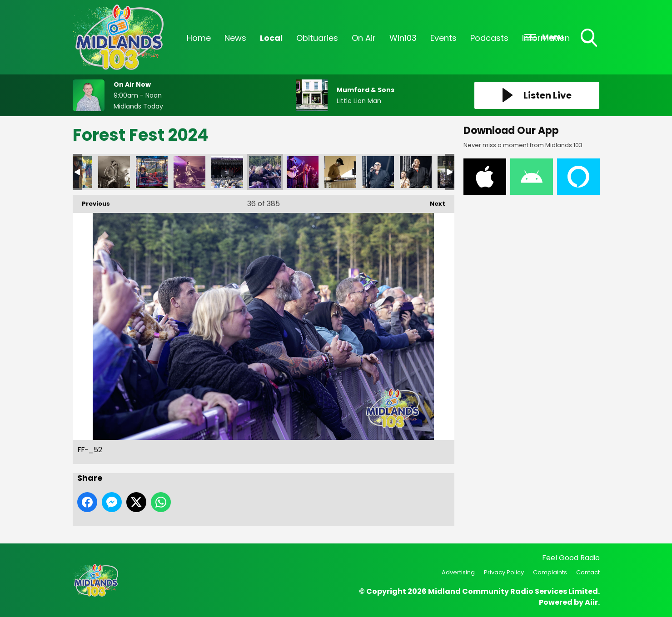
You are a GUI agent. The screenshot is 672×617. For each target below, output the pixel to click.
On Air (364, 38)
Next (433, 201)
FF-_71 (340, 172)
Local (271, 38)
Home (199, 38)
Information (546, 38)
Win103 (403, 38)
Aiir (591, 602)
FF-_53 (303, 172)
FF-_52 (265, 172)
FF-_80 (416, 172)
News (235, 38)
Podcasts (489, 38)
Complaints (550, 572)
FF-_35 (189, 172)
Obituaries (317, 38)
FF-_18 (152, 172)
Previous (91, 201)
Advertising (458, 572)
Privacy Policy (504, 572)
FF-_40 (227, 172)
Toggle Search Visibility (590, 39)
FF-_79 (378, 172)
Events (443, 38)
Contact (588, 572)
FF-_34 (114, 172)
